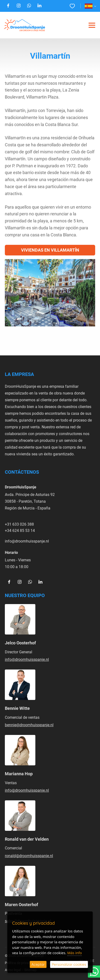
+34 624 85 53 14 (20, 530)
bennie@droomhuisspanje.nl (29, 725)
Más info (75, 953)
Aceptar (38, 964)
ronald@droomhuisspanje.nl (29, 856)
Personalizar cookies (69, 964)
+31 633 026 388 (19, 524)
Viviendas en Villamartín (50, 250)
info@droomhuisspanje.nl (27, 541)
